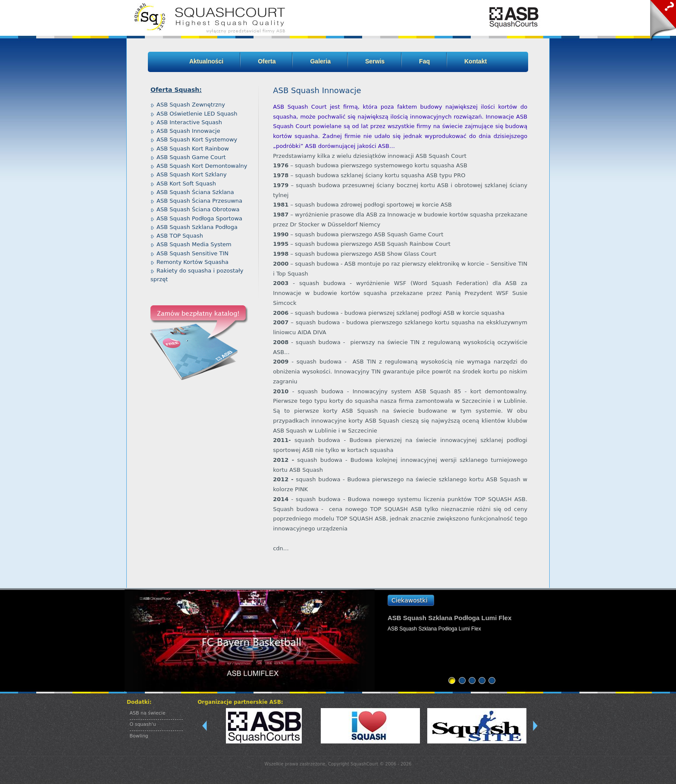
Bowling (139, 736)
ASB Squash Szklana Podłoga (197, 227)
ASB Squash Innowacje (188, 131)
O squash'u (143, 724)
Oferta (267, 61)
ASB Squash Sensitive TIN (192, 253)
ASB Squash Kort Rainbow (193, 149)
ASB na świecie (148, 713)
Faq (424, 61)
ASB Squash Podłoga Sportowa (199, 218)
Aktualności (206, 61)
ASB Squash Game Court (191, 157)
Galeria (320, 61)
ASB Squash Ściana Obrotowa (198, 209)
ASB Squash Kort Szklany (192, 174)
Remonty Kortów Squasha (192, 262)
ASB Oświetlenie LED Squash (197, 114)
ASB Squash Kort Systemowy (197, 140)
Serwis (375, 61)
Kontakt (476, 61)
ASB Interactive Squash (189, 122)
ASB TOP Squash (180, 236)
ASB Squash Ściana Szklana (195, 192)
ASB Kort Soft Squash (186, 183)
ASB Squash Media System (194, 244)
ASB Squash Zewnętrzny (191, 105)
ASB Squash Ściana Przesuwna (199, 201)
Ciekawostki (410, 600)
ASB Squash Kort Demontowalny (202, 166)
